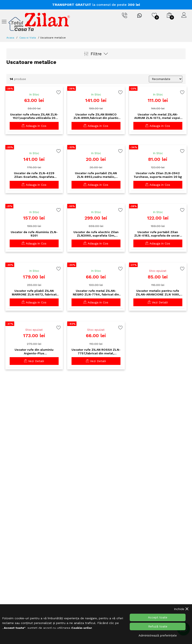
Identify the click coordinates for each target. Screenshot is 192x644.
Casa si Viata (28, 38)
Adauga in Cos (34, 126)
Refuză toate (158, 626)
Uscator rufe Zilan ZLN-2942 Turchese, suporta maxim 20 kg (158, 175)
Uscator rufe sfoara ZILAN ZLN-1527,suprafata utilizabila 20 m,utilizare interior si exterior (34, 116)
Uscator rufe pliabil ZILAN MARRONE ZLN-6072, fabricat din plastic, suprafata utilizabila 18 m (34, 293)
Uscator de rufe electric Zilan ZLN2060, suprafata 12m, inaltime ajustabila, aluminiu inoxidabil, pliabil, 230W (96, 234)
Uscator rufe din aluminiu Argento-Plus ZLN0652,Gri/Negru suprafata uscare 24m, (34, 352)
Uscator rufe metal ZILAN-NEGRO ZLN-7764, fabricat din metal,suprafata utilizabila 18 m (96, 293)
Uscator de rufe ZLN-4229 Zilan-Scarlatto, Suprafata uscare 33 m (34, 175)
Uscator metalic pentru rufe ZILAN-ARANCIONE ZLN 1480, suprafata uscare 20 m (158, 293)
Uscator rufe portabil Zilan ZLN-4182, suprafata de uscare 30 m (158, 234)
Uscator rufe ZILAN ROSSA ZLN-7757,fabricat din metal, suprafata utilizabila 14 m (96, 352)
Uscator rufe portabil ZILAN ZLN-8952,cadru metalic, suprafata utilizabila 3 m (96, 175)
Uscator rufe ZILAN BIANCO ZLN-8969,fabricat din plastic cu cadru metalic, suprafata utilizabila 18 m (96, 116)
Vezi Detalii (158, 302)
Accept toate (158, 617)
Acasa (10, 38)
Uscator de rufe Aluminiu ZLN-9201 (34, 234)
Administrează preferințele (158, 635)
